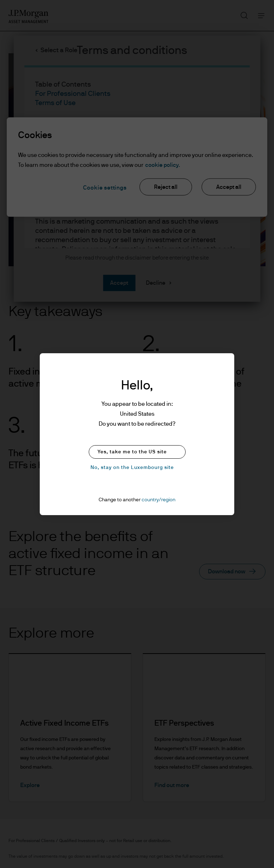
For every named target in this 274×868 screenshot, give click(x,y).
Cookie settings (105, 187)
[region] (137, 167)
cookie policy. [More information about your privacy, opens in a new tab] (163, 165)
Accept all (229, 187)
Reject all (166, 187)
